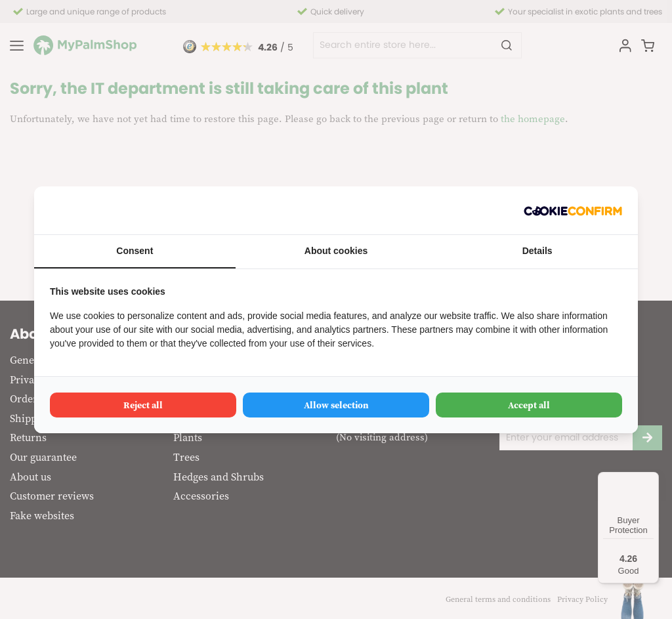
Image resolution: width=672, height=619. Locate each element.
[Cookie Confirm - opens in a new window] (573, 210)
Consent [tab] (135, 251)
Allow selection (336, 405)
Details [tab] (537, 251)
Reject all (143, 405)
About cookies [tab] (336, 251)
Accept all (529, 405)
